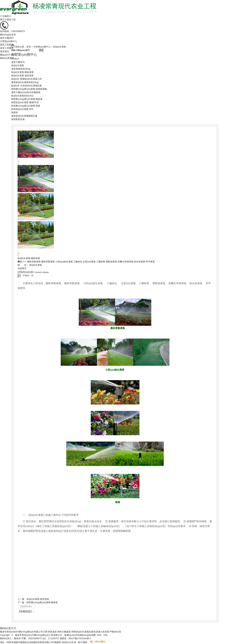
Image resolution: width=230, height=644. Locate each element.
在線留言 (22, 268)
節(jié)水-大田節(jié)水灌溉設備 (26, 86)
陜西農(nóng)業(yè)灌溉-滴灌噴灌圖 (29, 89)
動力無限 (83, 642)
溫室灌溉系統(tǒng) (21, 69)
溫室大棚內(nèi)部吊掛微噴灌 (26, 92)
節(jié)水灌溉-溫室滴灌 (22, 76)
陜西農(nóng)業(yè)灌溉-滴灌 (26, 106)
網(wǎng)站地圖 (88, 635)
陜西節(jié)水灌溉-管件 (22, 109)
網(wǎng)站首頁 (8, 35)
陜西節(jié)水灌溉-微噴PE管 (25, 102)
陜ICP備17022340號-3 (80, 638)
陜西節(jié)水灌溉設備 (82, 632)
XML (106, 635)
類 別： (23, 265)
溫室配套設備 (18, 119)
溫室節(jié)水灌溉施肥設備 (24, 116)
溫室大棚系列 (7, 38)
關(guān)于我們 (8, 55)
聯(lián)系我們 (7, 58)
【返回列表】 (26, 606)
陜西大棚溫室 (64, 632)
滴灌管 (15, 112)
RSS (99, 635)
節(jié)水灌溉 (17, 65)
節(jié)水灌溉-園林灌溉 (22, 72)
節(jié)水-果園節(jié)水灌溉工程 (26, 79)
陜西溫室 (52, 632)
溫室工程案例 (7, 45)
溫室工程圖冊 (7, 48)
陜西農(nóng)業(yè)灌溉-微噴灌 (27, 99)
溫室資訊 (4, 51)
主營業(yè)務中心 (9, 41)
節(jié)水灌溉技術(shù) (22, 96)
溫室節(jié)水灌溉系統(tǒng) (25, 82)
